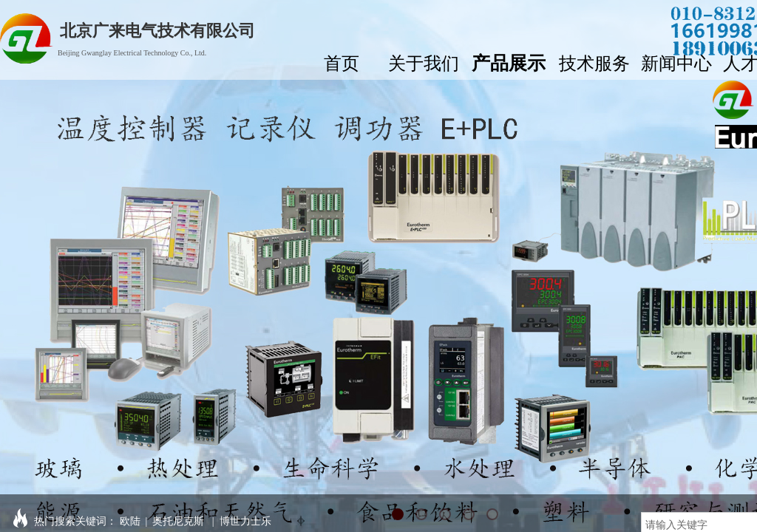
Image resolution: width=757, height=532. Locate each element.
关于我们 (424, 62)
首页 (342, 62)
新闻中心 (676, 62)
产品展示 (509, 61)
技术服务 (594, 62)
